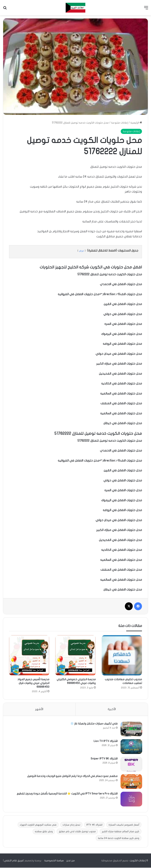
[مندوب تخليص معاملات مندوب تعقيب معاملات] (122, 655)
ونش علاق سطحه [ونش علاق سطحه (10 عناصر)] (44, 832)
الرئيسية (136, 123)
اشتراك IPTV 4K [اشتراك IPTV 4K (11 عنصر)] (94, 825)
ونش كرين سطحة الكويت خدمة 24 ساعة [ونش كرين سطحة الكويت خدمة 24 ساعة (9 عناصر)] (119, 839)
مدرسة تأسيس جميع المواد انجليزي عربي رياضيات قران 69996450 (33, 683)
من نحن (70, 861)
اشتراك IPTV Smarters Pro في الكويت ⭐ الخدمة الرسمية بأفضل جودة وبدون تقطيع (67, 794)
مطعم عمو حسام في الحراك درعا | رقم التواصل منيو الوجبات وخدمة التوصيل (72, 776)
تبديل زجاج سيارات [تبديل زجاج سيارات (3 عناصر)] (71, 825)
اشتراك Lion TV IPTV (105, 741)
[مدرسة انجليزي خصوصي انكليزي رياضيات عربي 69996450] (75, 655)
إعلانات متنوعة (120, 123)
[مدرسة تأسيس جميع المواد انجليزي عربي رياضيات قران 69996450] (29, 655)
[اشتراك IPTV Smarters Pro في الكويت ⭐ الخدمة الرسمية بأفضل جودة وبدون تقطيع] (131, 799)
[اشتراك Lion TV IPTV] (131, 747)
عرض (81, 251)
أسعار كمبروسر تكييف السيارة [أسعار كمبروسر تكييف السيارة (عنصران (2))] (124, 825)
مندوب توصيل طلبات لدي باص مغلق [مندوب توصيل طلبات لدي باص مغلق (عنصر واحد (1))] (77, 832)
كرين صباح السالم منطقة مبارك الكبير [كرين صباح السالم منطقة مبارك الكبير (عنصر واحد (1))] (121, 832)
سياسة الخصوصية (54, 861)
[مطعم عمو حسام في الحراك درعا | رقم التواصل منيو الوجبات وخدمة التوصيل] (131, 782)
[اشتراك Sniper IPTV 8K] (131, 764)
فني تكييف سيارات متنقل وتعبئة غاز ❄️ (94, 724)
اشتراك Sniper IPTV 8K (104, 759)
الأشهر (39, 709)
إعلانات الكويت (138, 861)
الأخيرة (112, 709)
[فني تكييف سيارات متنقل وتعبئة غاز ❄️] (131, 729)
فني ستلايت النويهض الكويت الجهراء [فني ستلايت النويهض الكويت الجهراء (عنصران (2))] (38, 825)
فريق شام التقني (14, 861)
